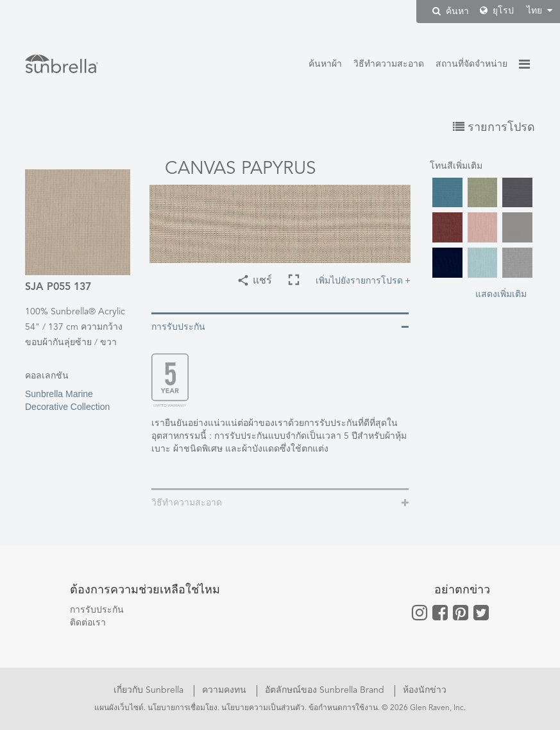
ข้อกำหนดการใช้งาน (343, 708)
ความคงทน (225, 690)
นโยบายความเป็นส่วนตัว (263, 708)
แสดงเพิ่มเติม (501, 294)
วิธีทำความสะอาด (389, 64)
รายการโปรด (494, 128)
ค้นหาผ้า (325, 64)
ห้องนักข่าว (425, 690)
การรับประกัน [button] (178, 327)
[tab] (280, 326)
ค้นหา (451, 11)
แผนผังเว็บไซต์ (119, 708)
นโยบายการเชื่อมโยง (182, 708)
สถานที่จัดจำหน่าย (471, 64)
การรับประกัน (97, 610)
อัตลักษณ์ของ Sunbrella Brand (326, 690)
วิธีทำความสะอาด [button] (187, 503)
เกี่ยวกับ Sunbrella (150, 690)
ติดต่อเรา (88, 623)
